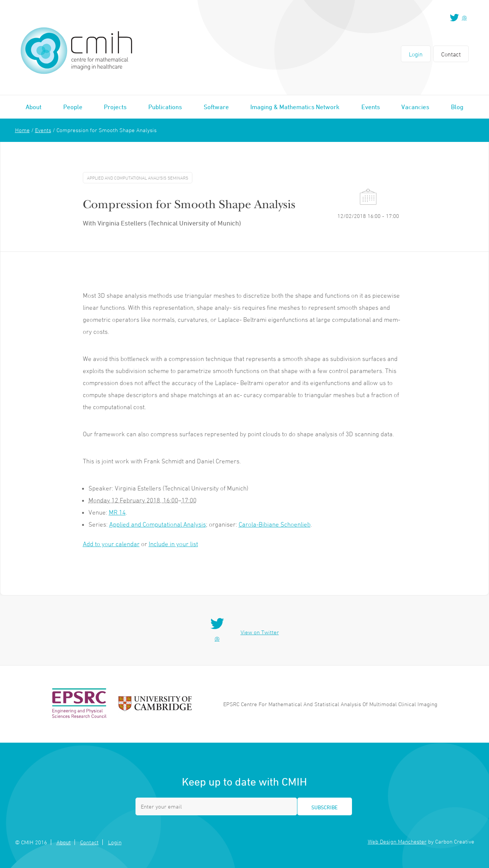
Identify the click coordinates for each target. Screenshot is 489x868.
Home (22, 130)
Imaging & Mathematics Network (295, 107)
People (73, 107)
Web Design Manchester (397, 841)
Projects (115, 107)
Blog (457, 107)
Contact (451, 54)
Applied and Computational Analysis (158, 524)
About (34, 107)
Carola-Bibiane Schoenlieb (275, 524)
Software (216, 107)
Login (416, 54)
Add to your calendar (111, 544)
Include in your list (173, 544)
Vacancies (415, 107)
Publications (165, 107)
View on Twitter (260, 632)
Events (371, 107)
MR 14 (117, 512)
